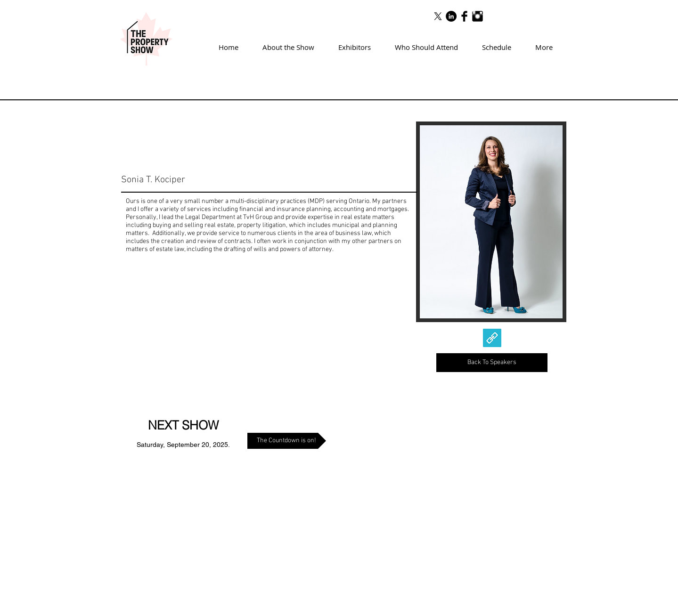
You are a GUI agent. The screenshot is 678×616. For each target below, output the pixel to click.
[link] (492, 338)
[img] (491, 222)
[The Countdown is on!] (287, 441)
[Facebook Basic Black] (464, 16)
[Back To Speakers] (492, 363)
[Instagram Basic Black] (478, 16)
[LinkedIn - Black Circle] (451, 16)
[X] (438, 16)
